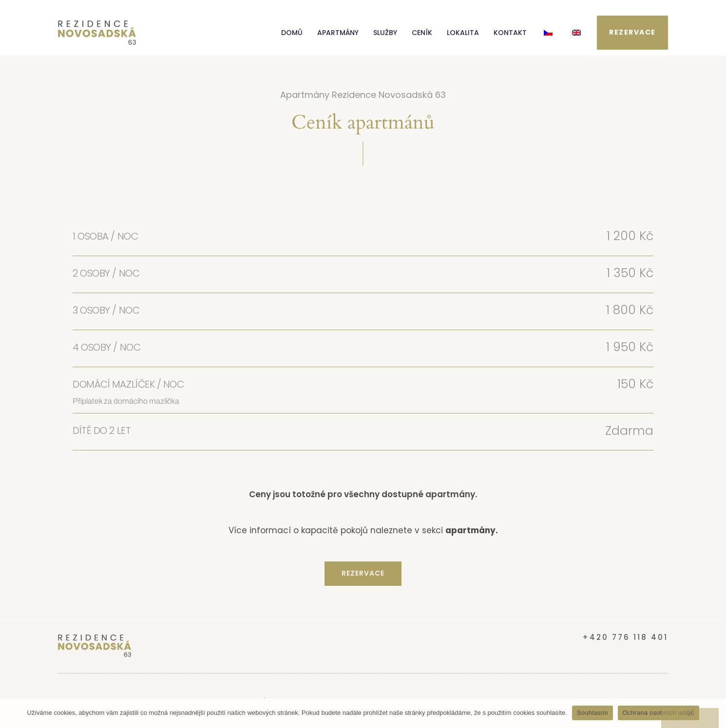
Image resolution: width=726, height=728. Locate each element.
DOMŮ (292, 33)
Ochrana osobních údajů (659, 713)
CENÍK (422, 33)
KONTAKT (510, 33)
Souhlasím (592, 713)
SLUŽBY (385, 33)
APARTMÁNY (338, 33)
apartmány (470, 530)
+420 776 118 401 (625, 637)
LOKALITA (463, 33)
